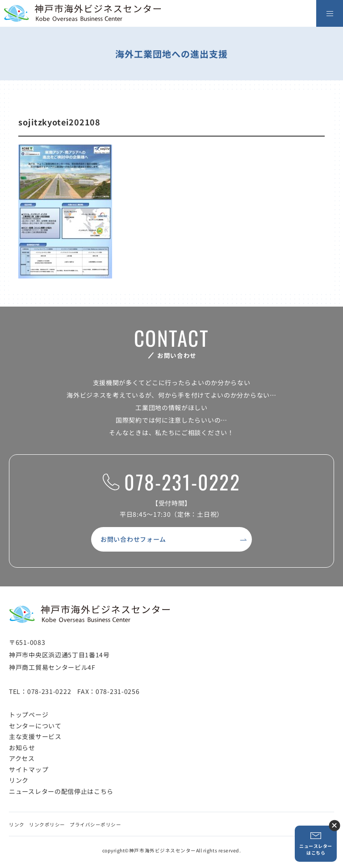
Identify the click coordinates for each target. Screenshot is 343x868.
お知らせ (22, 748)
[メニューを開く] (330, 13)
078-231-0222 (171, 482)
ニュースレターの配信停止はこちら (61, 791)
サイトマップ (29, 769)
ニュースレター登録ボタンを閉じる (334, 825)
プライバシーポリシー (95, 824)
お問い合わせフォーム (133, 539)
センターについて (35, 726)
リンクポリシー (47, 824)
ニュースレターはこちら (316, 844)
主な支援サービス (35, 736)
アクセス (22, 758)
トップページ (29, 714)
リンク (19, 780)
